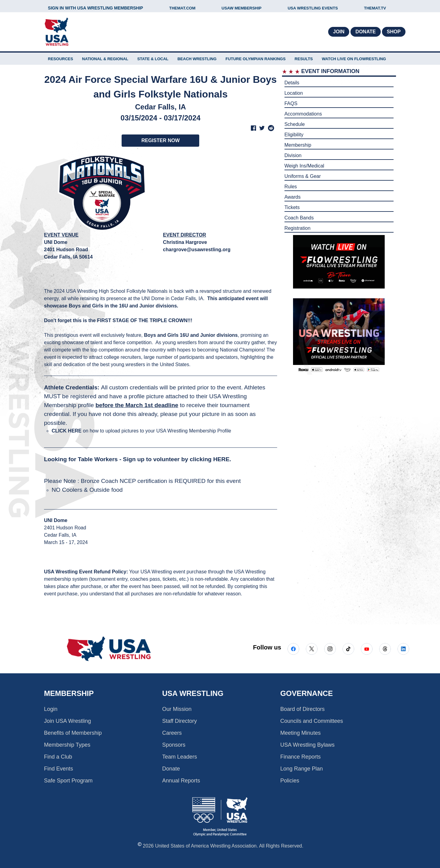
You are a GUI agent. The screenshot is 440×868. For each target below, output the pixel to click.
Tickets (292, 207)
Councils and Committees (312, 721)
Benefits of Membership (73, 733)
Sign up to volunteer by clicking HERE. (177, 459)
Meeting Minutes (300, 733)
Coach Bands (299, 218)
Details (292, 83)
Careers (172, 733)
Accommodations (303, 114)
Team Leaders (180, 757)
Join (339, 32)
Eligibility (294, 135)
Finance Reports (300, 757)
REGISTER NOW (161, 140)
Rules (291, 187)
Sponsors (174, 745)
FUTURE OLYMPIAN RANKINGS (256, 59)
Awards (293, 197)
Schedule (295, 124)
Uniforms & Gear (303, 176)
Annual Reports (181, 781)
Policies (290, 781)
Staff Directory (180, 721)
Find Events (59, 769)
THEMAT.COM (182, 8)
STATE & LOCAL (153, 59)
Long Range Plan (301, 769)
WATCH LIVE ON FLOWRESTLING (354, 59)
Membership (298, 145)
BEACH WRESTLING (197, 59)
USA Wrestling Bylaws (307, 745)
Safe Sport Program (68, 781)
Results (304, 59)
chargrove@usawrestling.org (197, 250)
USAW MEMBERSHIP (242, 8)
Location (294, 93)
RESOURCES (61, 59)
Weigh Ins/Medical (304, 166)
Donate (365, 32)
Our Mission (177, 709)
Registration (297, 228)
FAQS (291, 103)
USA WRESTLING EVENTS (313, 8)
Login (51, 709)
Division (293, 155)
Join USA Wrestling (68, 721)
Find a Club (58, 757)
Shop (394, 32)
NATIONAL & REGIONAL (105, 59)
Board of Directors (302, 709)
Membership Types (67, 745)
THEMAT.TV (375, 8)
